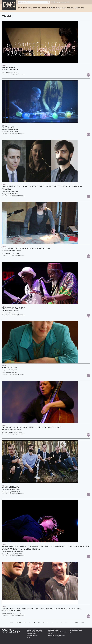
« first (11, 622)
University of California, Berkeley (56, 635)
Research (37, 8)
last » (82, 622)
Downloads (61, 8)
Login (70, 632)
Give (83, 8)
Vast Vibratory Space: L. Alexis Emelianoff (26, 249)
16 (43, 622)
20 (62, 622)
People (45, 8)
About (77, 8)
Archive (70, 8)
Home (20, 8)
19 (57, 622)
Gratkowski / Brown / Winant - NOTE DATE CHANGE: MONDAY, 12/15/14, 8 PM (42, 608)
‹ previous (19, 622)
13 (30, 622)
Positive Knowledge (13, 308)
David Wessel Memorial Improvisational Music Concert (33, 427)
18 (53, 622)
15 (39, 622)
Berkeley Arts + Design (54, 637)
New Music (27, 8)
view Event (6, 74)
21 (66, 622)
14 (34, 622)
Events (52, 8)
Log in (13, 74)
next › (76, 622)
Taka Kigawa (9, 67)
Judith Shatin (9, 368)
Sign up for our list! (63, 2)
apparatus (8, 127)
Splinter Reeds (10, 487)
